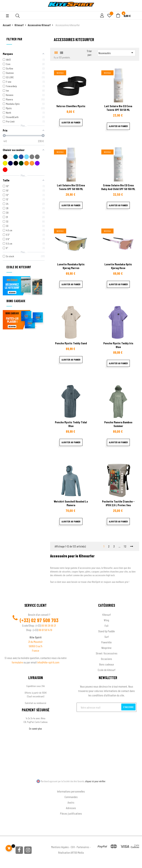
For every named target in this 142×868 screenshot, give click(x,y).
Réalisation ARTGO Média (71, 852)
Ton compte (71, 785)
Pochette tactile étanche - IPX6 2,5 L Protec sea (118, 503)
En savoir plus (35, 729)
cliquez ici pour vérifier (95, 781)
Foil (106, 626)
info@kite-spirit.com (48, 662)
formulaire (18, 662)
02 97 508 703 (45, 620)
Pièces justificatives (71, 813)
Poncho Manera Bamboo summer (118, 424)
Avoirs (71, 802)
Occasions (106, 659)
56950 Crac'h (36, 646)
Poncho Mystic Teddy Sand (71, 343)
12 (125, 546)
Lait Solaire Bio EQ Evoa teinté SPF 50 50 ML (118, 108)
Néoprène (106, 648)
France (36, 650)
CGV (73, 847)
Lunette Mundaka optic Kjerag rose (118, 266)
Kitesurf (107, 615)
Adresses (71, 808)
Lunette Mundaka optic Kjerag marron (71, 266)
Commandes (71, 797)
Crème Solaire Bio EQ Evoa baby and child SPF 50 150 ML (118, 187)
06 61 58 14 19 (45, 630)
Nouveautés (116, 53)
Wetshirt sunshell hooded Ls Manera (71, 503)
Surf (107, 637)
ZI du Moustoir (35, 642)
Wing (106, 620)
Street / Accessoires (107, 653)
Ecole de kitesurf (107, 670)
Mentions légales (60, 847)
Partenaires (83, 847)
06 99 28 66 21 (49, 625)
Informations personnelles (71, 791)
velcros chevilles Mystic (71, 106)
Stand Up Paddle (106, 631)
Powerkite (106, 642)
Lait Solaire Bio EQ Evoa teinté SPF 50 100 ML (71, 187)
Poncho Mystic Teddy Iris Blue (118, 345)
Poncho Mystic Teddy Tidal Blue (71, 424)
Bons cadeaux (107, 664)
